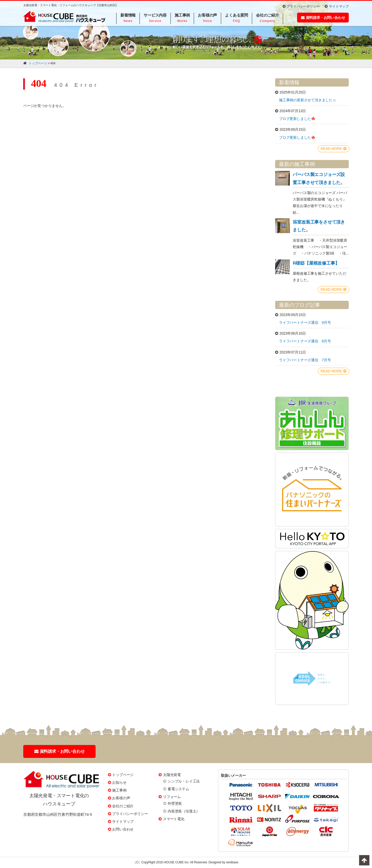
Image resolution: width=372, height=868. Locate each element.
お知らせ (119, 782)
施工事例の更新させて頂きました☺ (308, 100)
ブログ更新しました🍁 (297, 119)
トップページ (123, 775)
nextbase (232, 862)
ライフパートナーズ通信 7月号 (305, 360)
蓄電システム (178, 789)
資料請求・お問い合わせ (323, 18)
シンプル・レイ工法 (184, 781)
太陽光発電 (172, 775)
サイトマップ (337, 6)
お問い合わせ (123, 829)
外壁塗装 (175, 803)
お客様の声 (121, 798)
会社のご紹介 (123, 806)
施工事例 (119, 790)
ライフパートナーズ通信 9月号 (305, 322)
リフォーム (172, 797)
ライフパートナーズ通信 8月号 (305, 341)
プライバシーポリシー (301, 6)
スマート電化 (174, 819)
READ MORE (334, 149)
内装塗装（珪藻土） (184, 811)
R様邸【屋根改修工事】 (316, 263)
